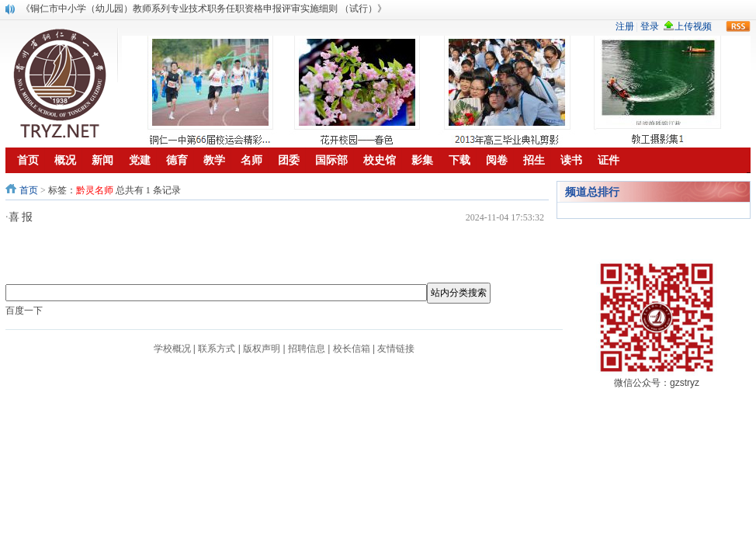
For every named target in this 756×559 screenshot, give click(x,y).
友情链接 (396, 349)
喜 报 (21, 217)
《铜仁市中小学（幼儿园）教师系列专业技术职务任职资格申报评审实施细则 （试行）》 (204, 9)
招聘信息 (307, 349)
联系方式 (217, 349)
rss (738, 26)
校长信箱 (352, 349)
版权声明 (262, 349)
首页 (29, 190)
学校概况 (172, 349)
